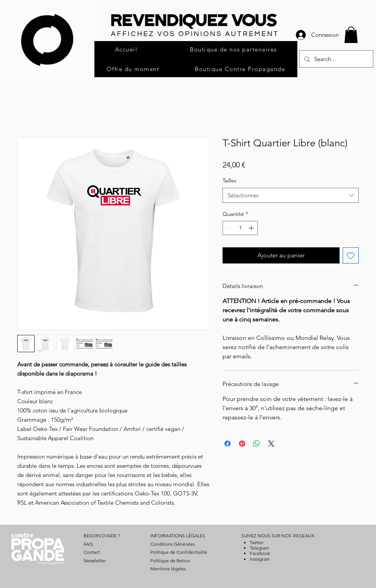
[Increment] (252, 228)
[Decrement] (228, 228)
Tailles (229, 181)
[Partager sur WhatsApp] (257, 444)
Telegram (259, 548)
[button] (351, 35)
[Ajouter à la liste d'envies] (351, 255)
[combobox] (291, 195)
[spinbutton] (240, 228)
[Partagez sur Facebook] (228, 444)
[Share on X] (271, 444)
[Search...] (336, 59)
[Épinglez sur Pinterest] (242, 444)
